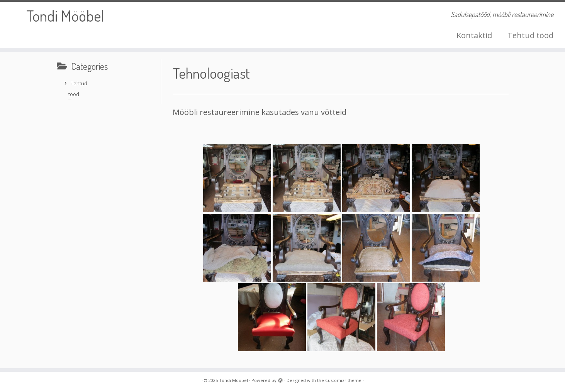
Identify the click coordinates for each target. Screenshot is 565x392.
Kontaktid (474, 35)
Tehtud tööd (530, 35)
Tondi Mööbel (65, 15)
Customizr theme (343, 380)
